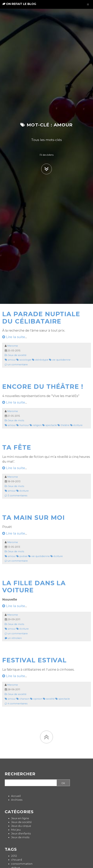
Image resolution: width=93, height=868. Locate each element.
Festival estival (34, 660)
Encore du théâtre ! (43, 387)
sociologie (24, 360)
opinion (36, 699)
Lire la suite (14, 337)
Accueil (16, 796)
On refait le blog (19, 4)
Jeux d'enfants (21, 833)
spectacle (50, 425)
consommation (22, 864)
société (49, 699)
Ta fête (17, 447)
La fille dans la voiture (34, 587)
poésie (22, 556)
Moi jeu (16, 830)
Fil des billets (47, 155)
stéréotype (40, 360)
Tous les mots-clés (46, 140)
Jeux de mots (14, 420)
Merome (13, 346)
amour (10, 360)
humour (23, 425)
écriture (76, 425)
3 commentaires (16, 496)
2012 (14, 856)
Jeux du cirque (21, 826)
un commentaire (16, 365)
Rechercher (20, 774)
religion (36, 425)
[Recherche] (30, 783)
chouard (17, 860)
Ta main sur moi (34, 518)
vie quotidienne (60, 360)
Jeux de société (16, 355)
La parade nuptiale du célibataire (41, 318)
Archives (17, 800)
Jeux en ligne (20, 818)
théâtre (64, 425)
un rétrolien (13, 638)
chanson (23, 699)
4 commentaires (16, 704)
